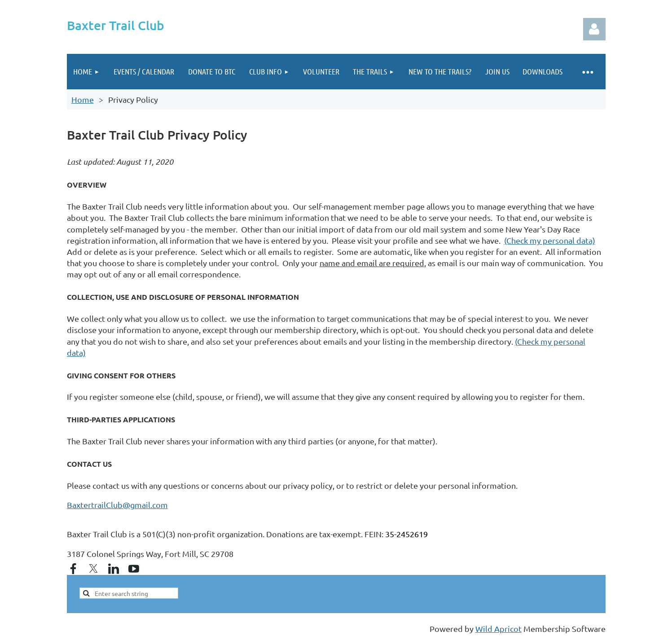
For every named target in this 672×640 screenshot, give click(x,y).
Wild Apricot (499, 629)
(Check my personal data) (550, 240)
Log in (594, 29)
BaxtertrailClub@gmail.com (117, 505)
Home (83, 99)
